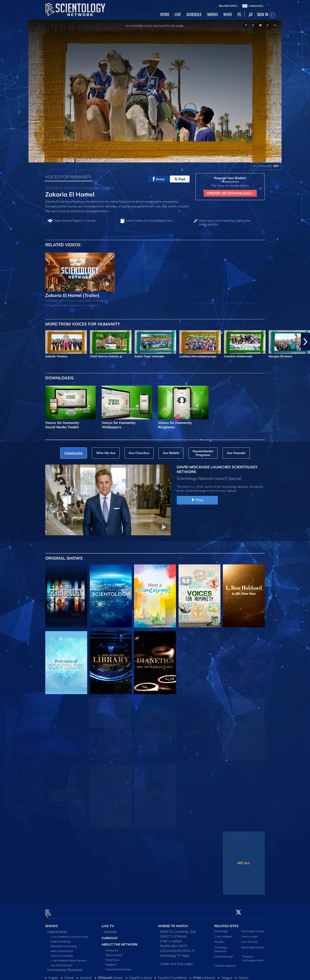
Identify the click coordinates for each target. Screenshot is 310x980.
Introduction (112, 948)
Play (197, 500)
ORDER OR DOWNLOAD (230, 193)
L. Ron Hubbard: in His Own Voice (69, 934)
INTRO (165, 14)
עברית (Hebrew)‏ (204, 975)
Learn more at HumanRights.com (149, 221)
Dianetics (219, 940)
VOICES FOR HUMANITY (68, 177)
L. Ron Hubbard (223, 934)
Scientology (221, 929)
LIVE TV (108, 924)
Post (180, 179)
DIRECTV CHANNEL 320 (178, 929)
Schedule (110, 929)
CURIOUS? (110, 936)
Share (159, 179)
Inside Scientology (61, 939)
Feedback (111, 962)
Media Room (112, 957)
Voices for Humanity (62, 953)
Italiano (244, 975)
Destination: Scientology (64, 944)
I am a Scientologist (61, 963)
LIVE (178, 14)
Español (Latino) (141, 975)
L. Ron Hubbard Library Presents (68, 958)
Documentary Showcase (65, 967)
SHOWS (212, 14)
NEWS (228, 14)
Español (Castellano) (172, 975)
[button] (305, 342)
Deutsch (86, 975)
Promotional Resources (118, 967)
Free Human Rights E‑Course (75, 221)
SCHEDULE (194, 14)
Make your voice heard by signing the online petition (225, 222)
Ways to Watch (114, 953)
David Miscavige (224, 954)
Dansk (69, 975)
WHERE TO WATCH (173, 924)
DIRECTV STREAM (173, 934)
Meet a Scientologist (62, 949)
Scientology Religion (253, 945)
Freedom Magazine (225, 963)
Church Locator (250, 934)
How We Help (249, 940)
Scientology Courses (253, 929)
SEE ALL (244, 863)
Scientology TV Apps (175, 953)
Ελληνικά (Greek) (111, 975)
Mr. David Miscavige (193, 491)
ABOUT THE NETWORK (120, 942)
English (53, 975)
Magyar (227, 975)
